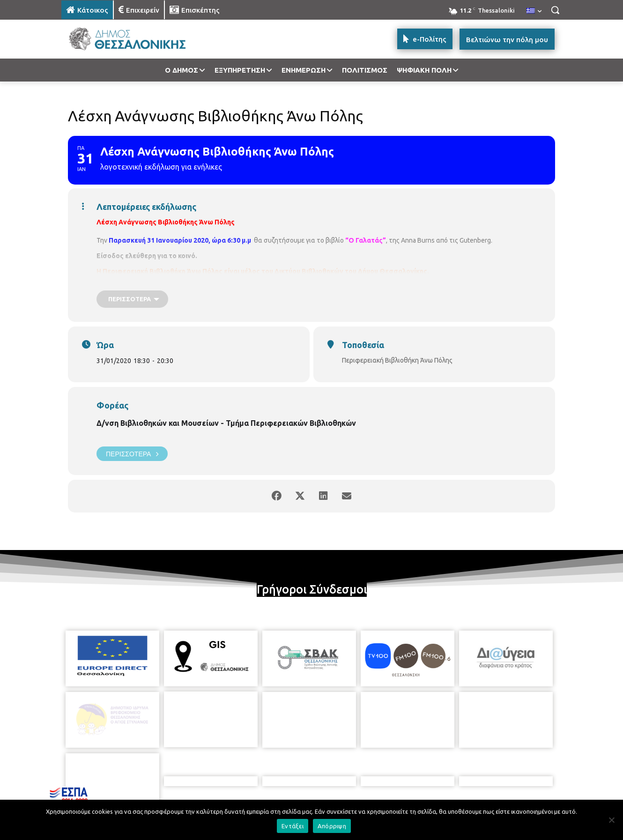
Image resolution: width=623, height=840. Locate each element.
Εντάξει (293, 826)
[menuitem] (534, 11)
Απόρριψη (332, 826)
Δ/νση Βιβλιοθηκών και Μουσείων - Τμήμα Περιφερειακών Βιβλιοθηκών (226, 423)
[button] (555, 10)
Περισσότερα (132, 454)
